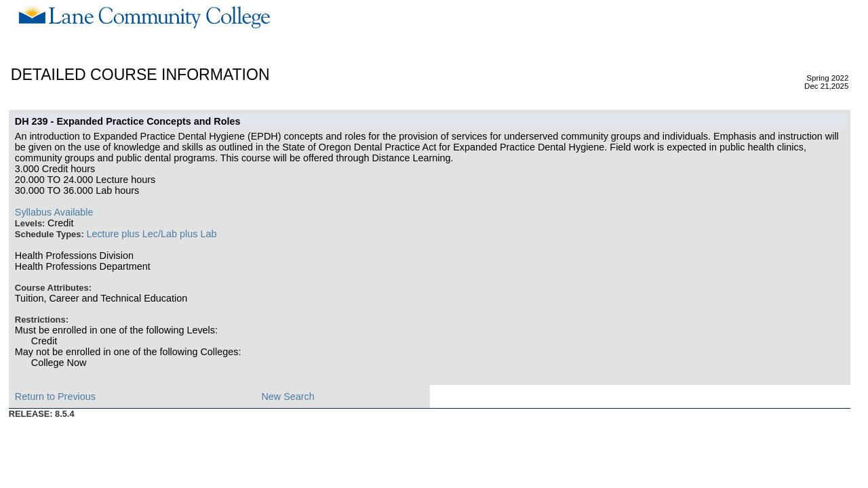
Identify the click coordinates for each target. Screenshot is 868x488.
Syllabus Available (54, 212)
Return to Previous (55, 396)
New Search (288, 396)
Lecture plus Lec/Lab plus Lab (151, 234)
